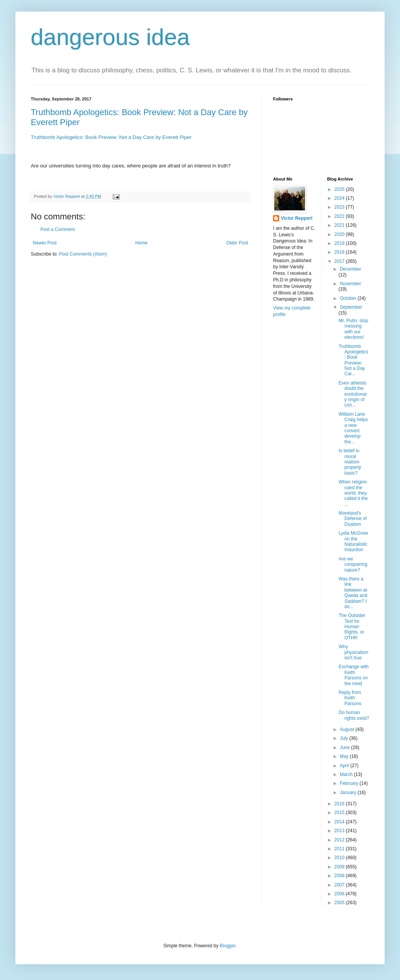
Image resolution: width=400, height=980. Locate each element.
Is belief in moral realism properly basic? (350, 462)
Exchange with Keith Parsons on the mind (353, 675)
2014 (340, 822)
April (345, 766)
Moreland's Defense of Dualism (352, 519)
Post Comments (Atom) (83, 254)
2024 (340, 198)
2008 (340, 876)
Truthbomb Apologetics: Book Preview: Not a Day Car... (353, 360)
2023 (340, 207)
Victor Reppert (297, 218)
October (348, 298)
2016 (340, 804)
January (348, 793)
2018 (340, 252)
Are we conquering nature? (353, 564)
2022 (340, 216)
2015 (340, 813)
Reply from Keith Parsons (350, 698)
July (344, 738)
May (345, 756)
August (347, 729)
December (350, 269)
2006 (340, 894)
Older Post (237, 243)
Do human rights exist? (354, 715)
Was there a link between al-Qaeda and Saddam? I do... (353, 593)
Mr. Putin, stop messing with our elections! (353, 329)
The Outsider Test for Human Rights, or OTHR (352, 627)
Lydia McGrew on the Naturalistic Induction (353, 541)
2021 (340, 225)
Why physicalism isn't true (353, 652)
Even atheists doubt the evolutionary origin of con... (353, 394)
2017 (340, 261)
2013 (340, 831)
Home (142, 243)
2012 (340, 840)
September (351, 307)
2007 (340, 885)
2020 (340, 234)
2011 (340, 849)
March (347, 774)
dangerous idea (110, 37)
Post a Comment (57, 229)
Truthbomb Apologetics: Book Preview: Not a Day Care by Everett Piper (111, 137)
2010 (340, 858)
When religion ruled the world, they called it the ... (353, 493)
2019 (340, 243)
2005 (340, 903)
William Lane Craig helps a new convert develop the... (353, 428)
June (345, 748)
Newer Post (45, 243)
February (349, 783)
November (350, 284)
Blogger (227, 946)
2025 (340, 189)
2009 (340, 867)
